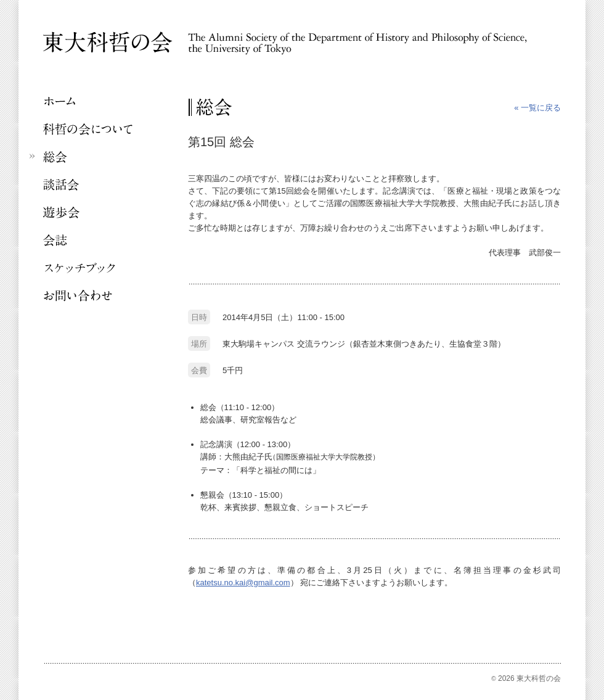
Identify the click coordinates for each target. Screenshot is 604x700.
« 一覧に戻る (537, 108)
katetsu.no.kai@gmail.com (243, 583)
